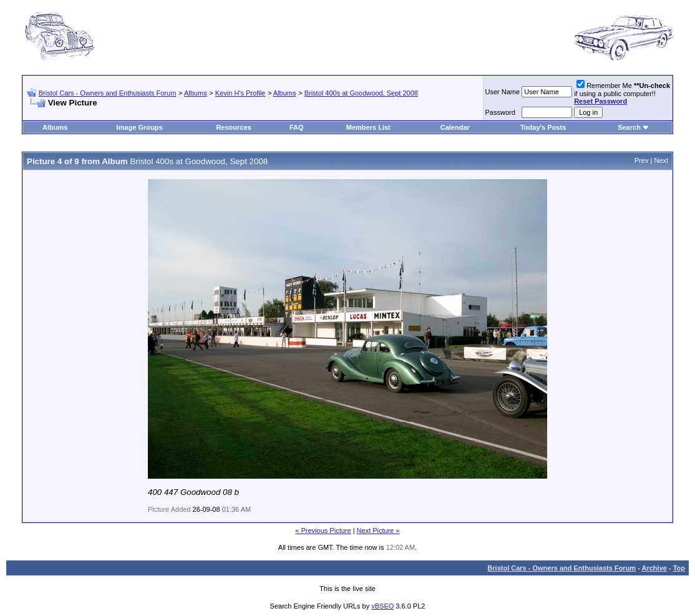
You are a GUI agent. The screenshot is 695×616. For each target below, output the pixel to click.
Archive (654, 568)
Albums (196, 93)
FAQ (297, 127)
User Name (503, 92)
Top (679, 568)
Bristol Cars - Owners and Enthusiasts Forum (108, 93)
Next (661, 160)
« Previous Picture (323, 530)
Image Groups (140, 127)
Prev (642, 160)
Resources (233, 127)
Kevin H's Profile (240, 93)
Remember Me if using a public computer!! (622, 93)
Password (500, 112)
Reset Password (600, 101)
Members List (368, 127)
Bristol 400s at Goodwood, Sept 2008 (361, 93)
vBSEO (382, 606)
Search (629, 127)
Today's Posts (543, 127)
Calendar (455, 127)
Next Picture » (378, 530)
